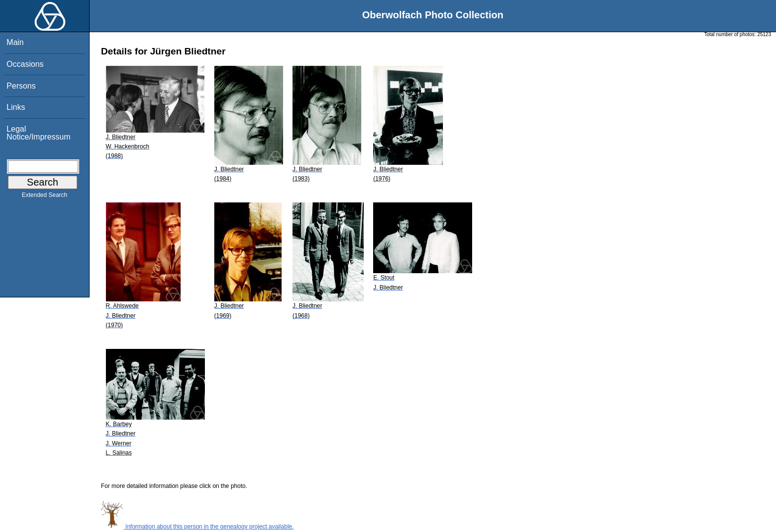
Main (15, 42)
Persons (21, 86)
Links (16, 107)
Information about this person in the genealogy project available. (197, 527)
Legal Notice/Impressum (38, 133)
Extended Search (45, 197)
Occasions (25, 64)
